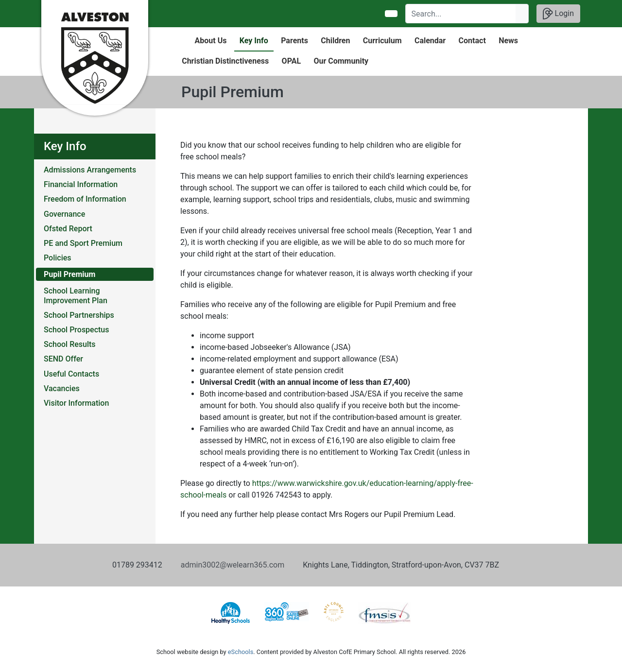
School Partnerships (79, 315)
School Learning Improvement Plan (76, 295)
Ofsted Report (68, 229)
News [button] (508, 41)
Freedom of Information (85, 199)
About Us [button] (211, 41)
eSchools (241, 652)
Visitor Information (76, 403)
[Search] (461, 14)
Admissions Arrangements (90, 170)
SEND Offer (63, 359)
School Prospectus (77, 330)
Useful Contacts (71, 374)
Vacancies (62, 388)
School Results (70, 344)
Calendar (430, 41)
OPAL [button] (291, 61)
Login (558, 14)
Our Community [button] (341, 61)
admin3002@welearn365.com (233, 565)
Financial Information (81, 184)
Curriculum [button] (382, 41)
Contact (472, 41)
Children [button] (335, 41)
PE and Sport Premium (83, 243)
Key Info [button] (254, 41)
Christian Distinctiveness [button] (225, 61)
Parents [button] (294, 41)
